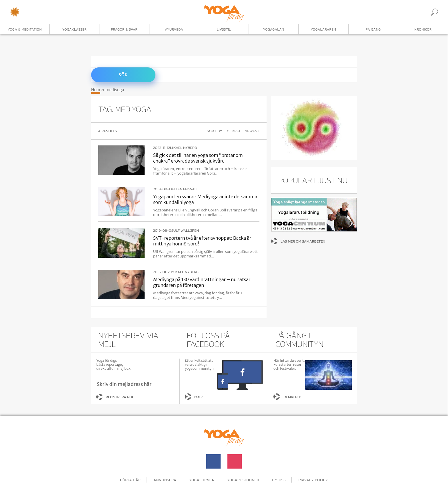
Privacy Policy (313, 480)
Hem (96, 90)
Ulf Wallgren (186, 231)
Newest (252, 131)
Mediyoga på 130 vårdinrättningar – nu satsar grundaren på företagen (202, 282)
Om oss (279, 480)
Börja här (130, 480)
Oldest (234, 131)
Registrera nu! (119, 397)
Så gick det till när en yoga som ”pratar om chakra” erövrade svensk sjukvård (198, 158)
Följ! (199, 397)
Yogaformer (202, 480)
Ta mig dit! (292, 397)
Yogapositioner (243, 480)
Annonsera (165, 480)
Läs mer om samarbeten (303, 241)
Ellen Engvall (185, 189)
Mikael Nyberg (183, 148)
